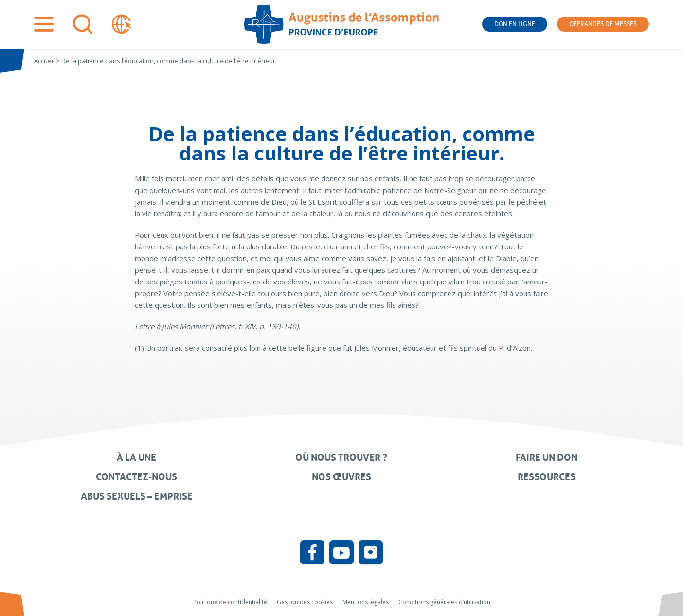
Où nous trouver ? (341, 458)
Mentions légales (366, 602)
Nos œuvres (341, 477)
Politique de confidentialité (230, 602)
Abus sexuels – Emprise (137, 496)
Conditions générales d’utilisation (444, 602)
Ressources (547, 477)
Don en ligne (515, 24)
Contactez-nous (136, 477)
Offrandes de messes (603, 24)
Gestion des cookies (305, 602)
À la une (136, 458)
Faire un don (547, 458)
